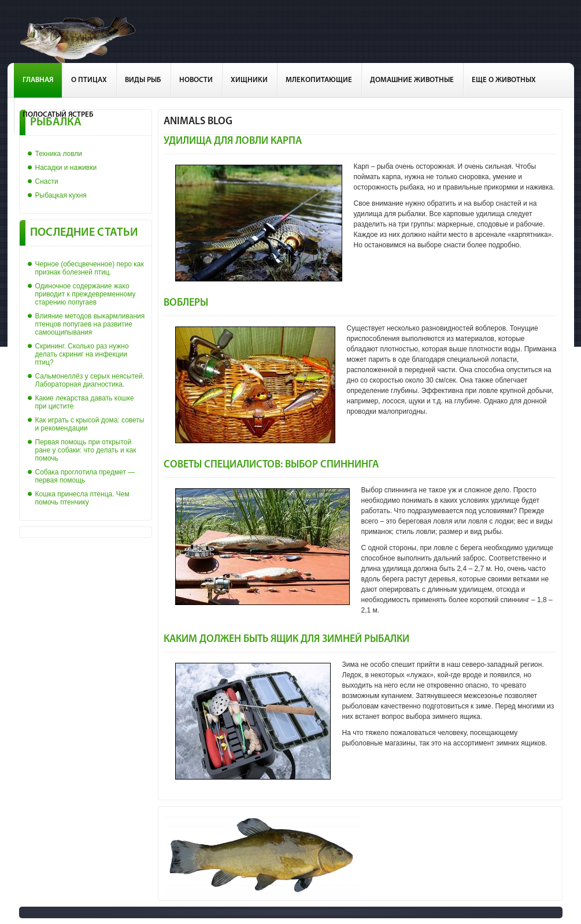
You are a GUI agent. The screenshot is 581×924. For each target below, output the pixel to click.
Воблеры (186, 303)
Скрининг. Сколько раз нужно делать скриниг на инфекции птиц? (82, 354)
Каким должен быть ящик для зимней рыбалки (286, 639)
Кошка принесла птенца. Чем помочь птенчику (82, 498)
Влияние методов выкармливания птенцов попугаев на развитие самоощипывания (90, 324)
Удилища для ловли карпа (233, 141)
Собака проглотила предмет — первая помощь (85, 476)
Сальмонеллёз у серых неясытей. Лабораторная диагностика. (90, 380)
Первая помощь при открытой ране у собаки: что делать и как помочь (86, 450)
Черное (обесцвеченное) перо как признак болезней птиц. (90, 268)
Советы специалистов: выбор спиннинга (271, 465)
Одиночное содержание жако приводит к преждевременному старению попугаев (86, 294)
